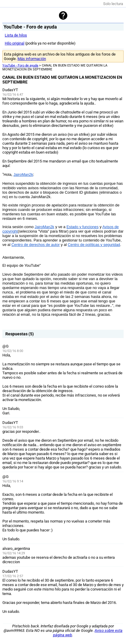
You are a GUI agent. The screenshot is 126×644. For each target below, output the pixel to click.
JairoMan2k (23, 175)
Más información (32, 59)
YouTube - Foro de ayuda (20, 65)
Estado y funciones (82, 227)
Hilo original (15, 43)
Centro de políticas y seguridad (94, 245)
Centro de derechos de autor (36, 245)
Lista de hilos (16, 35)
